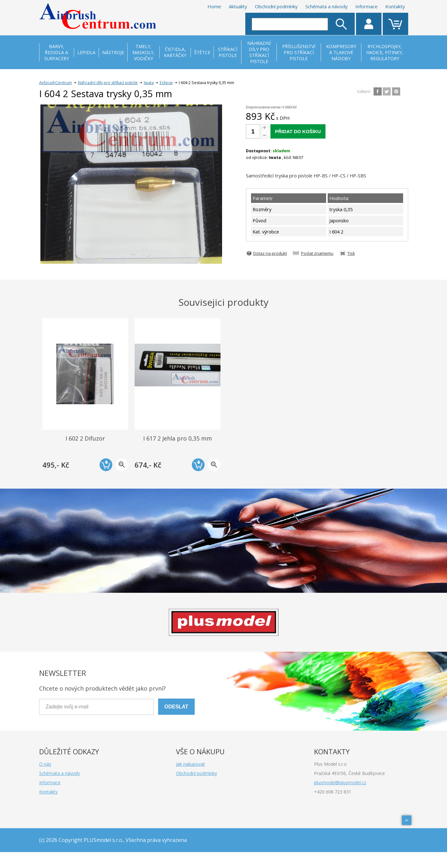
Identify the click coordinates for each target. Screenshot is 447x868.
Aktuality (238, 6)
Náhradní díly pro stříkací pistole (108, 83)
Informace (367, 6)
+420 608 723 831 (333, 792)
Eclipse (166, 83)
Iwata (149, 83)
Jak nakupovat (190, 764)
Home (214, 6)
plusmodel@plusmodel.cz (340, 782)
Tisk (351, 253)
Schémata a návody (327, 6)
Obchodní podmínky (276, 6)
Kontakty (395, 6)
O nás (45, 764)
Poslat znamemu (317, 253)
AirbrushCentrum (56, 83)
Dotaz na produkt (270, 253)
